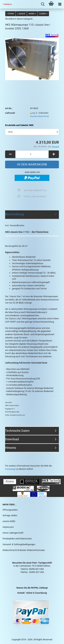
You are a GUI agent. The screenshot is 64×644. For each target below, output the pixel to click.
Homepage (10, 469)
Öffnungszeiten (10, 510)
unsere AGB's (9, 521)
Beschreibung (14, 214)
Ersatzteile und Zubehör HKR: (19, 125)
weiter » (32, 14)
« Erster (10, 14)
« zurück (21, 14)
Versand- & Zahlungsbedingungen (19, 544)
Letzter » (43, 14)
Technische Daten (17, 431)
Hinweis (11, 448)
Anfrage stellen (10, 515)
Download (12, 439)
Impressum (8, 527)
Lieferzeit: (10, 113)
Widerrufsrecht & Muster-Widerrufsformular (24, 550)
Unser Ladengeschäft (13, 533)
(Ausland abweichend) (39, 116)
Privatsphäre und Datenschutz (17, 539)
